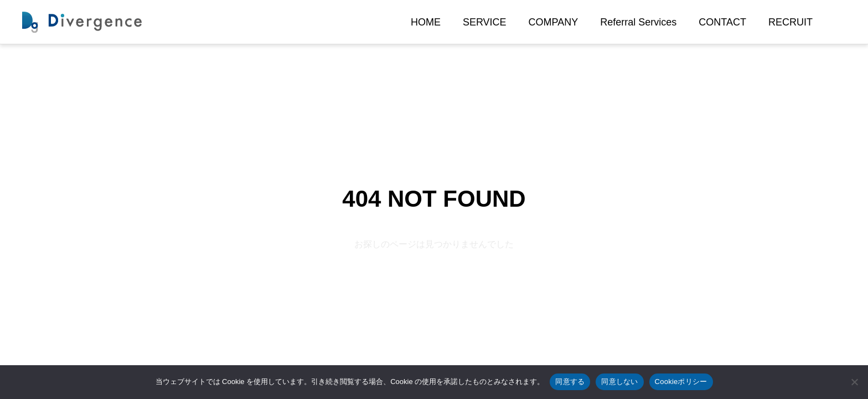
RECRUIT (790, 22)
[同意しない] (854, 382)
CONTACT (722, 22)
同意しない (619, 382)
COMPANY (554, 22)
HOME (426, 22)
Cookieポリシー (681, 382)
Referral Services (638, 22)
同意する (570, 382)
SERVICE (485, 22)
